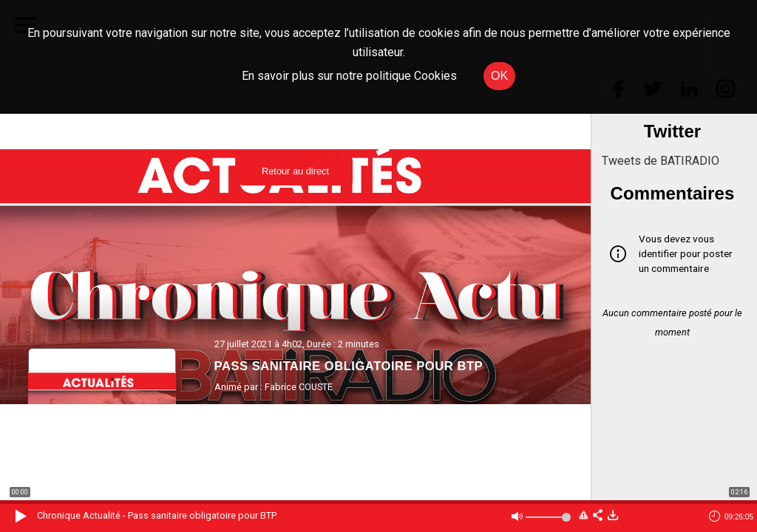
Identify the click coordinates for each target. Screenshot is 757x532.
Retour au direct (295, 171)
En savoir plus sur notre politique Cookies (349, 76)
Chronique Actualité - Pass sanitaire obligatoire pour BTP (157, 515)
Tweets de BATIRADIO (661, 161)
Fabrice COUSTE (299, 387)
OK (499, 76)
